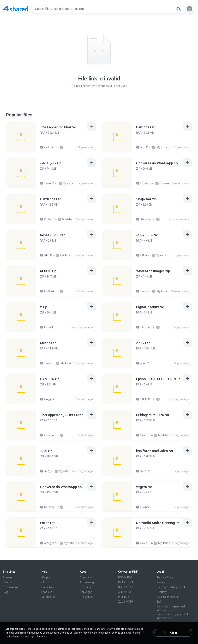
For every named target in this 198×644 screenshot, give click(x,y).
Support (46, 577)
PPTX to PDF (126, 582)
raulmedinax (48, 147)
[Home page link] (16, 9)
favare (142, 291)
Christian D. (144, 327)
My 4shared (161, 147)
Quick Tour (48, 587)
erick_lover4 (48, 435)
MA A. (142, 255)
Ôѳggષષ (47, 399)
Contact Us (48, 597)
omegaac (48, 543)
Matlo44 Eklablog (48, 291)
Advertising (87, 582)
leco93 (142, 147)
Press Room (10, 587)
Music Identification (168, 597)
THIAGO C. (144, 399)
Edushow (144, 183)
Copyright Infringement (171, 587)
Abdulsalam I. (144, 219)
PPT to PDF (125, 597)
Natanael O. (48, 507)
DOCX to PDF (126, 587)
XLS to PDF (125, 592)
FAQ (44, 582)
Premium (9, 577)
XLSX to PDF (126, 602)
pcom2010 (144, 363)
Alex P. (46, 255)
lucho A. (47, 327)
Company (86, 577)
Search (7, 582)
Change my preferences (34, 637)
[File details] (21, 137)
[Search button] (178, 9)
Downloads (164, 183)
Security (162, 592)
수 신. (45, 471)
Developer (86, 597)
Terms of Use (165, 577)
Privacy (161, 582)
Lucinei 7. (144, 507)
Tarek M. (47, 183)
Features (47, 592)
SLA (159, 602)
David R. (143, 435)
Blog (6, 592)
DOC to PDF (125, 577)
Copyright (86, 592)
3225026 (144, 471)
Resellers (85, 587)
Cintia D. (47, 219)
